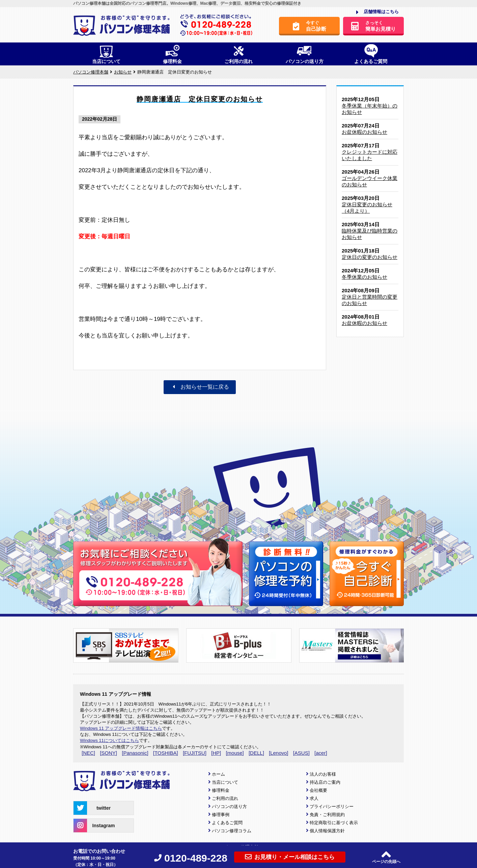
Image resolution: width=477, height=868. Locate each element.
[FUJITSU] (195, 753)
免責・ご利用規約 (327, 815)
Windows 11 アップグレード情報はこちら (121, 728)
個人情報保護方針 (327, 831)
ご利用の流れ (225, 798)
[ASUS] (301, 753)
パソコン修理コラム (232, 831)
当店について (225, 782)
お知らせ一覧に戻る (200, 387)
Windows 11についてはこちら (109, 740)
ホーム (218, 774)
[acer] (321, 753)
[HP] (216, 753)
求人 (314, 798)
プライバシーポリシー (332, 806)
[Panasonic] (135, 753)
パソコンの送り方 (229, 806)
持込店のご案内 (325, 782)
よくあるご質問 (227, 823)
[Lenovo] (279, 753)
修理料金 (221, 790)
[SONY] (108, 753)
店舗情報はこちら (377, 12)
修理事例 (221, 815)
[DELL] (256, 753)
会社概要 (318, 790)
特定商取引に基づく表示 (334, 823)
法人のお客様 (323, 774)
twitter (92, 808)
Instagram (94, 826)
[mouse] (235, 753)
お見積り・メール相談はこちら (290, 857)
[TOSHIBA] (166, 753)
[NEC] (88, 753)
